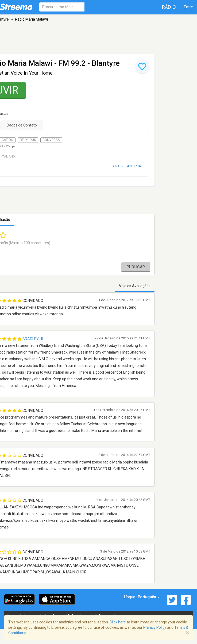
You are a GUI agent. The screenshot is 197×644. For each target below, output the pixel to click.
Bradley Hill (34, 339)
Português (149, 597)
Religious (28, 140)
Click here (118, 622)
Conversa (51, 140)
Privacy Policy (155, 627)
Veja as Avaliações (135, 286)
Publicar (136, 267)
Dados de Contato (22, 125)
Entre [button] (188, 7)
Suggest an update (128, 166)
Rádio (169, 7)
